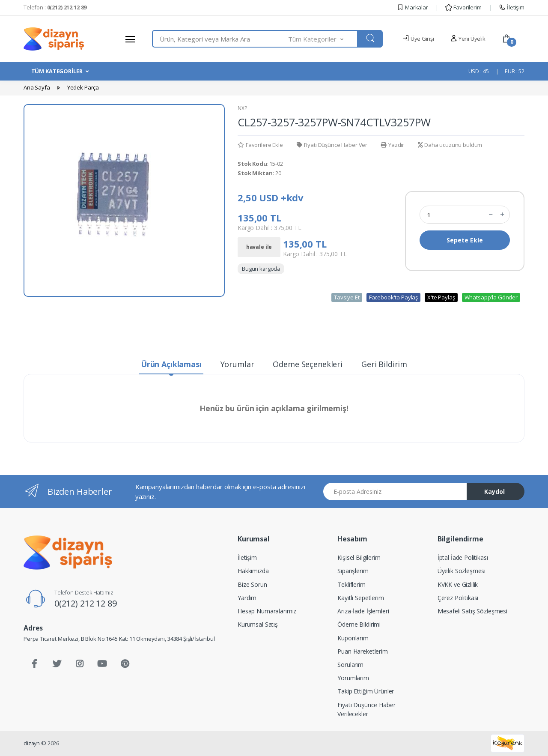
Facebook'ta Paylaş (393, 297)
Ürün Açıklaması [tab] (171, 364)
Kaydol (494, 492)
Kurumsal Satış (258, 624)
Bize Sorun (252, 584)
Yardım (247, 598)
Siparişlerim (353, 571)
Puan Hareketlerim (363, 651)
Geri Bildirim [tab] (384, 364)
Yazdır (393, 145)
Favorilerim (463, 7)
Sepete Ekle (465, 240)
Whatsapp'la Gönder (491, 297)
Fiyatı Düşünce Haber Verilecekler (366, 709)
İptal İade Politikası (463, 557)
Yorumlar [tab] (237, 364)
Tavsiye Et (347, 297)
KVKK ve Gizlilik (458, 584)
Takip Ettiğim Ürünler (366, 691)
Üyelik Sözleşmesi (462, 571)
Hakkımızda (253, 571)
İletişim (512, 7)
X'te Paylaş (441, 297)
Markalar (412, 7)
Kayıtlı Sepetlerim (360, 598)
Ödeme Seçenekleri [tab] (308, 364)
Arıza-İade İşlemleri (363, 611)
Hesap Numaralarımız (267, 611)
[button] (323, 39)
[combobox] (220, 39)
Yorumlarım (353, 678)
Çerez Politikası (458, 598)
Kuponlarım (353, 638)
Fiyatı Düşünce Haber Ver (332, 145)
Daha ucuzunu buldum (450, 145)
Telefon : (55, 7)
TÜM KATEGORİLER (57, 71)
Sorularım (350, 665)
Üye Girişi (418, 39)
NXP (243, 108)
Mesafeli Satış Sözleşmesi (472, 611)
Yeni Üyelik (468, 39)
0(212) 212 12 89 (86, 603)
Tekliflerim (351, 584)
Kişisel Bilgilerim (359, 557)
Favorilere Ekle (260, 145)
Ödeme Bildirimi (359, 624)
